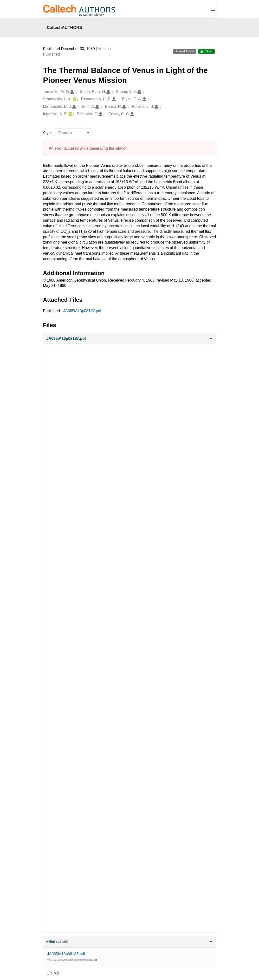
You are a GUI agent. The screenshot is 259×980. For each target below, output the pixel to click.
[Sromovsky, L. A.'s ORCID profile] (74, 99)
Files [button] (130, 941)
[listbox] (73, 133)
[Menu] (213, 9)
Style (47, 133)
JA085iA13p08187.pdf (82, 311)
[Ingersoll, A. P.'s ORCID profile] (70, 114)
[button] (130, 339)
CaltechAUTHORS (65, 27)
